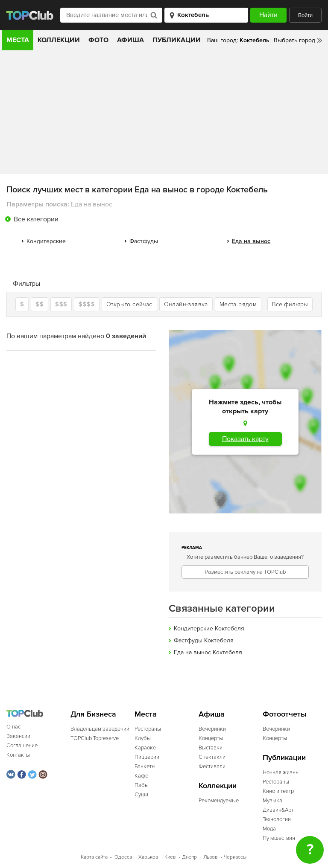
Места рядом (238, 304)
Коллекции (59, 40)
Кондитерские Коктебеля (209, 629)
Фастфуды (144, 241)
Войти (305, 15)
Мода (269, 829)
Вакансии (18, 736)
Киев (170, 857)
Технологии (277, 819)
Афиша (130, 40)
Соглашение (22, 746)
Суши (141, 795)
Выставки (211, 748)
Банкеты (145, 766)
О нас (13, 727)
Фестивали (212, 766)
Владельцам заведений (100, 729)
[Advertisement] (164, 114)
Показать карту (245, 439)
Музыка (272, 801)
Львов (210, 857)
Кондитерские (46, 241)
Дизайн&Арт (278, 810)
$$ (40, 304)
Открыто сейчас (129, 304)
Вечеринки (212, 729)
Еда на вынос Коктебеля (208, 652)
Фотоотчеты (285, 714)
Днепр (189, 857)
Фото (98, 40)
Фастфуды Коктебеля (204, 640)
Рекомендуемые (219, 801)
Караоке (145, 748)
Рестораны (148, 729)
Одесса (123, 857)
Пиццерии (147, 757)
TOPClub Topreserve (95, 738)
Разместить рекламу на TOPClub (245, 572)
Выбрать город (294, 40)
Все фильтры (290, 304)
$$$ (61, 304)
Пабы (142, 785)
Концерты (211, 738)
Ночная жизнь (281, 772)
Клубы (143, 738)
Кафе (141, 776)
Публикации (177, 40)
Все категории (36, 219)
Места (18, 40)
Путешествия (279, 838)
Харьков (148, 857)
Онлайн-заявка (186, 304)
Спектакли (212, 757)
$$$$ (87, 304)
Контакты (18, 755)
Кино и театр (278, 791)
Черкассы (235, 857)
